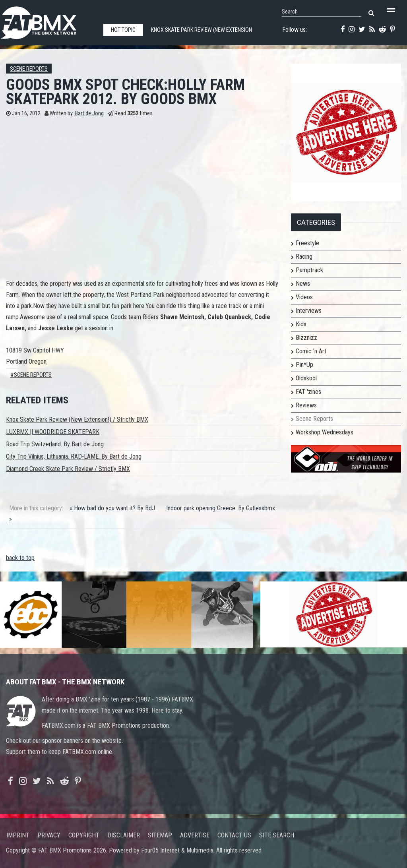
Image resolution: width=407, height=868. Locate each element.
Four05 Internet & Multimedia (177, 850)
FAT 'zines (308, 392)
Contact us (234, 835)
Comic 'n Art (311, 351)
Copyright (84, 835)
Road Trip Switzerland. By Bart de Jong (55, 444)
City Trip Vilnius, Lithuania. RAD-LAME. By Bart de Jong (74, 456)
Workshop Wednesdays (325, 432)
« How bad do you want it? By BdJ (113, 508)
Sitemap (160, 835)
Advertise (195, 835)
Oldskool (306, 378)
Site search (277, 835)
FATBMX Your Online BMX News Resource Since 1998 (48, 20)
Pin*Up (304, 365)
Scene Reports (29, 69)
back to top (20, 558)
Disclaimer (124, 835)
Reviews (306, 405)
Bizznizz (306, 338)
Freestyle (307, 243)
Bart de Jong (89, 113)
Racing (304, 257)
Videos (304, 297)
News (303, 284)
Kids (301, 324)
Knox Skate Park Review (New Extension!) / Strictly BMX (77, 419)
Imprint (18, 835)
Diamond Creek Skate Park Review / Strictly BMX (68, 469)
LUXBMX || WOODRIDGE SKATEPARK (53, 432)
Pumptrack (309, 270)
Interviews (309, 311)
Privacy (49, 835)
